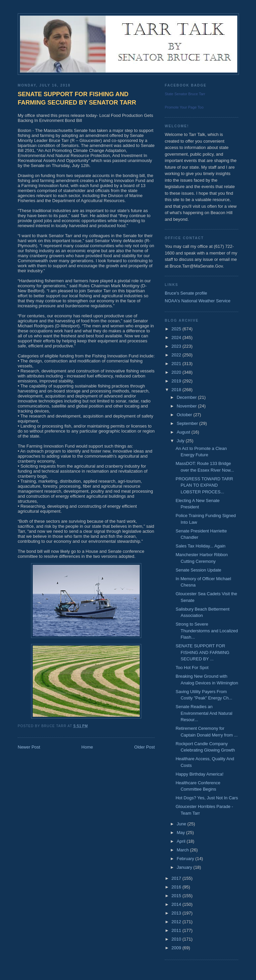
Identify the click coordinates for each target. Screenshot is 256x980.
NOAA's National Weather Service (198, 301)
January (185, 867)
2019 (177, 381)
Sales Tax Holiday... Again (200, 546)
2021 (177, 364)
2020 (177, 372)
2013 (177, 913)
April (182, 841)
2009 (177, 948)
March (183, 850)
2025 (177, 329)
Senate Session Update (198, 570)
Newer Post (29, 747)
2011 (177, 930)
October (185, 415)
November (187, 406)
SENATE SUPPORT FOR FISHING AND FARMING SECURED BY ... (202, 652)
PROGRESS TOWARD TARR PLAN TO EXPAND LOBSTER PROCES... (204, 485)
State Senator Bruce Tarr (185, 94)
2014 (177, 904)
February (186, 859)
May (181, 833)
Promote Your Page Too (184, 107)
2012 (177, 922)
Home (87, 747)
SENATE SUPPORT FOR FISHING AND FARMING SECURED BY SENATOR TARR (77, 98)
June (182, 824)
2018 (177, 390)
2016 (177, 887)
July (181, 441)
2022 (177, 355)
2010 (177, 939)
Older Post (145, 747)
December (187, 397)
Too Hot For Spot (192, 668)
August (184, 432)
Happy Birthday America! (199, 774)
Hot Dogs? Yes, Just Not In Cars (207, 798)
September (188, 423)
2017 (177, 878)
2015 (177, 896)
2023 (177, 346)
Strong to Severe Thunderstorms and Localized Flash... (207, 631)
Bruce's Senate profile (186, 293)
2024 (177, 338)
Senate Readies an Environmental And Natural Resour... (204, 713)
